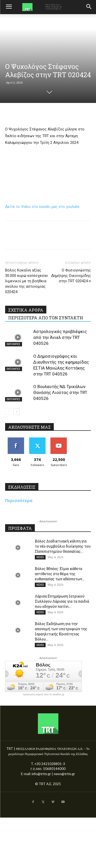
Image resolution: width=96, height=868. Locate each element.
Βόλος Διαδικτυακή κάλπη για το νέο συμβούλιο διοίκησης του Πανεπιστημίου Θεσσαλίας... (63, 546)
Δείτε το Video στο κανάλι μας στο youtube (42, 207)
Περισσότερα (19, 501)
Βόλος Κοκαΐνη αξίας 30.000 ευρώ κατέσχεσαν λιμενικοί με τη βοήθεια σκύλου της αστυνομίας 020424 (26, 281)
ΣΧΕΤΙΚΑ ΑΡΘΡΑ (26, 310)
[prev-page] (8, 412)
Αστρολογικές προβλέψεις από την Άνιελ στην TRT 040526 (60, 337)
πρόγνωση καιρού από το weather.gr (44, 695)
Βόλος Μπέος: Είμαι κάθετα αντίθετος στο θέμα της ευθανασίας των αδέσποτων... (60, 574)
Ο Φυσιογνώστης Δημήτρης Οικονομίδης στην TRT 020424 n (71, 276)
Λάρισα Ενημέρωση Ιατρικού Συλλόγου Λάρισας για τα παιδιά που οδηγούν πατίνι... (62, 601)
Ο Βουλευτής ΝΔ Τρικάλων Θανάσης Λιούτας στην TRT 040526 (60, 392)
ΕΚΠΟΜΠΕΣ (14, 344)
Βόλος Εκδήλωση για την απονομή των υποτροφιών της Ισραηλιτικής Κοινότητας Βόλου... (61, 631)
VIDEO (40, 557)
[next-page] (17, 412)
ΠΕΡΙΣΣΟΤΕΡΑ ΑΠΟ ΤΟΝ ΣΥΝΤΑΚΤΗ (46, 318)
